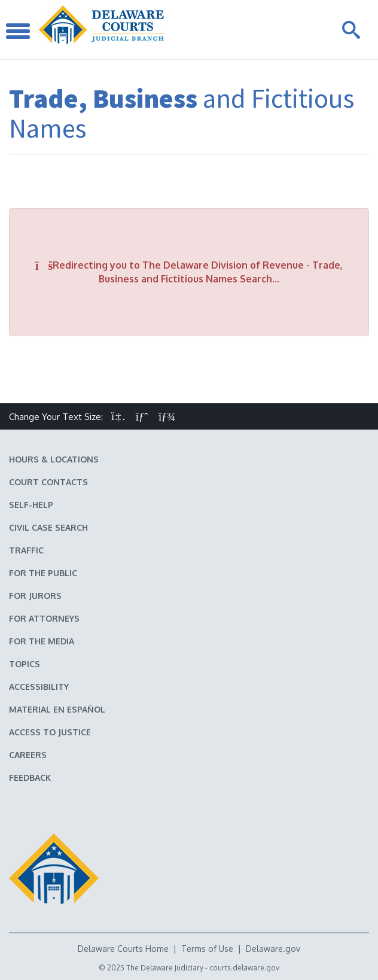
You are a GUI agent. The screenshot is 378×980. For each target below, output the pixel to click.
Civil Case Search (48, 527)
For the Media (42, 641)
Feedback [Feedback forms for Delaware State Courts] (30, 777)
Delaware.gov (273, 949)
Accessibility (39, 687)
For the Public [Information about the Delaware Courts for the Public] (43, 573)
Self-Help (31, 505)
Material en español (57, 709)
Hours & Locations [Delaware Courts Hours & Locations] (54, 459)
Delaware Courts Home (123, 949)
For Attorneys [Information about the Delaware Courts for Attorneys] (44, 618)
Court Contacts (48, 482)
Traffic (26, 550)
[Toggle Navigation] (18, 30)
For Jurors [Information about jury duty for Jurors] (35, 596)
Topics (25, 664)
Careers (28, 755)
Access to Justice (50, 732)
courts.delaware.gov (244, 968)
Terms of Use (207, 949)
